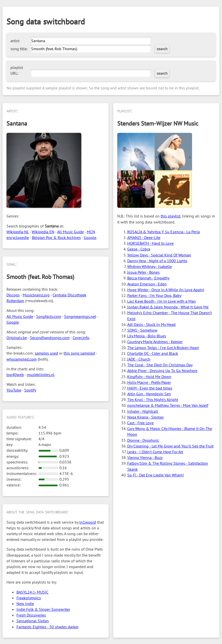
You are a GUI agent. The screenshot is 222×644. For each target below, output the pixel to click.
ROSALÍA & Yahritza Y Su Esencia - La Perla (164, 232)
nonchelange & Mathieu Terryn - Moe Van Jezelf (168, 405)
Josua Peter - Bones (143, 272)
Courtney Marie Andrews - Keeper (155, 342)
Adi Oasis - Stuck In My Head (151, 324)
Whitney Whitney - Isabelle (150, 266)
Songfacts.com (49, 316)
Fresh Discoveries (31, 615)
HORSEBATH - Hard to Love (150, 243)
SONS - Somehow (142, 330)
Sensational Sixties (33, 621)
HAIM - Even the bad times (150, 388)
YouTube (14, 390)
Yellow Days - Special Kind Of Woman (159, 255)
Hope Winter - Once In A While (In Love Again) (166, 290)
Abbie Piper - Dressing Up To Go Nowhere (162, 371)
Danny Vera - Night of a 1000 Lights (157, 261)
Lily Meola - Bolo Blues (147, 336)
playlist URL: (17, 70)
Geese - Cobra (139, 249)
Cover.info (81, 338)
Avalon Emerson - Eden (147, 284)
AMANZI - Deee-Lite (144, 237)
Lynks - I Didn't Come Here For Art (155, 452)
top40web (15, 375)
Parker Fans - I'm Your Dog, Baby (154, 295)
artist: (15, 41)
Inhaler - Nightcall (143, 411)
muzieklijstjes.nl (41, 375)
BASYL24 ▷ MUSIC (32, 592)
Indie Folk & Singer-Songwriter (43, 609)
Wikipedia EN (43, 232)
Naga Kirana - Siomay (145, 417)
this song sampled (79, 353)
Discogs (13, 295)
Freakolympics (29, 598)
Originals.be (17, 338)
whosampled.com (22, 359)
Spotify (30, 390)
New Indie (25, 604)
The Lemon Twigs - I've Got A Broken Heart (163, 348)
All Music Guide (70, 232)
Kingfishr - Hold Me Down (149, 377)
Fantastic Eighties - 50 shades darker (48, 627)
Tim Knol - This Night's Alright (153, 400)
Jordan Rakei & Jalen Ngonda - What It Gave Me (168, 307)
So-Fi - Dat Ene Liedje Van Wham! (156, 475)
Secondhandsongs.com (50, 338)
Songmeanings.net (80, 316)
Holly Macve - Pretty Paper (149, 382)
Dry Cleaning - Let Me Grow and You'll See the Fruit (170, 446)
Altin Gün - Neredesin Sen (149, 394)
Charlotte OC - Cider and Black (153, 353)
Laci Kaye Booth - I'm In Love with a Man (162, 301)
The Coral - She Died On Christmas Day (160, 365)
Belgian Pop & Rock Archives (56, 237)
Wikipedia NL (18, 232)
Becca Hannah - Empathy (148, 278)
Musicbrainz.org (36, 295)
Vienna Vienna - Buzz (145, 457)
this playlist (170, 216)
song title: (19, 49)
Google (90, 237)
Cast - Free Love (140, 423)
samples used (46, 353)
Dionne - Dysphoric (143, 440)
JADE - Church (139, 359)
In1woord (88, 522)
